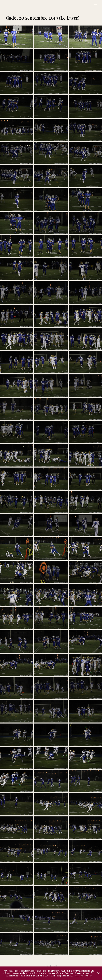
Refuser (88, 976)
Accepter (79, 976)
